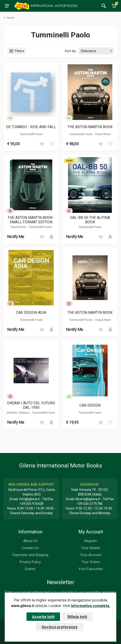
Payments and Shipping (30, 555)
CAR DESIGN (90, 405)
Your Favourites (91, 569)
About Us (30, 541)
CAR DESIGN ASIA (31, 313)
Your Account (91, 555)
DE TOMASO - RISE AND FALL (31, 127)
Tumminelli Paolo (31, 134)
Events (30, 569)
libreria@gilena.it (88, 499)
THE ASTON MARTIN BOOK (90, 127)
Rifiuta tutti (77, 617)
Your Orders (91, 562)
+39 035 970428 (31, 504)
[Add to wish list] (42, 144)
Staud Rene (103, 134)
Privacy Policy (30, 562)
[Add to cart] (51, 144)
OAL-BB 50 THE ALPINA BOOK (90, 220)
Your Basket (91, 548)
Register (91, 541)
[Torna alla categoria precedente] (9, 18)
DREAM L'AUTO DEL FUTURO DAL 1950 (31, 405)
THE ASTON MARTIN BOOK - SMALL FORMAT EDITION (31, 220)
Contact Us (30, 548)
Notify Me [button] (16, 237)
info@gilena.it (29, 499)
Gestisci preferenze (60, 627)
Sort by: (71, 51)
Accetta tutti (43, 617)
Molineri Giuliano (19, 412)
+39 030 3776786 (90, 504)
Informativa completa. (91, 606)
